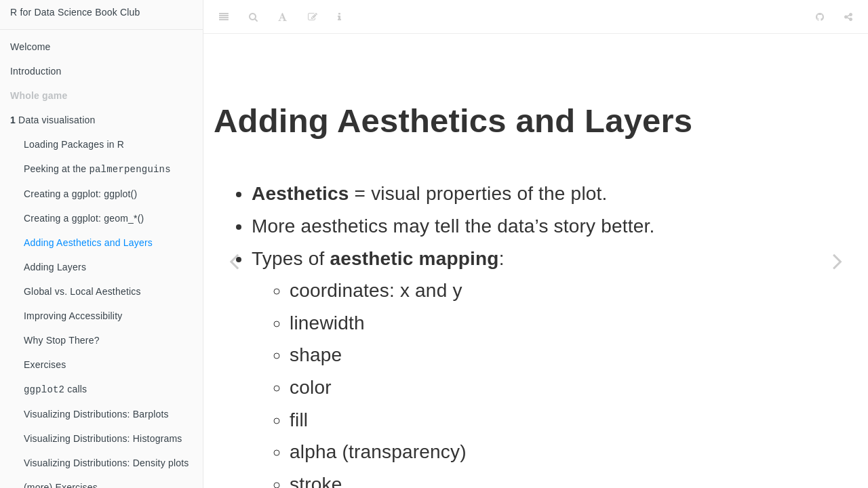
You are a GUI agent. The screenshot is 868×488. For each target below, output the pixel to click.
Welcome (31, 47)
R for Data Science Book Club (75, 12)
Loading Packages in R (74, 144)
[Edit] (313, 17)
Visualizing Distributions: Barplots (96, 417)
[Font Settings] (282, 17)
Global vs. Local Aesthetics (82, 293)
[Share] (848, 17)
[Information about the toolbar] (339, 17)
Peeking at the (97, 170)
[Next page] (837, 261)
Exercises (45, 366)
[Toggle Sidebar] (224, 17)
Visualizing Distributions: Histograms (103, 441)
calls (55, 391)
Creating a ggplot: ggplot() (80, 195)
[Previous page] (234, 261)
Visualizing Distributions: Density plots (106, 466)
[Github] (820, 17)
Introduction (36, 71)
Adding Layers (55, 268)
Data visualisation (53, 120)
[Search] (253, 17)
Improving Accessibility (73, 317)
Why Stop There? (62, 342)
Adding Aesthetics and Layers (88, 244)
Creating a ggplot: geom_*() (84, 220)
